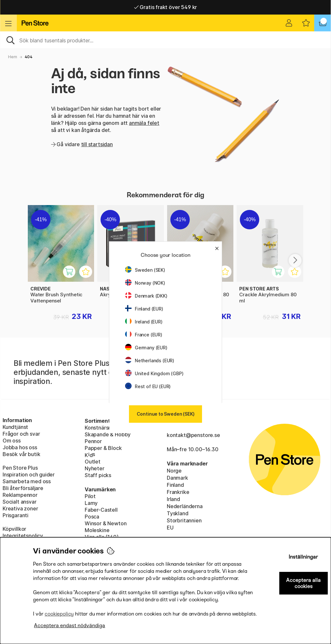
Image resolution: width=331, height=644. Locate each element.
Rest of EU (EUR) (148, 386)
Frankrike (178, 492)
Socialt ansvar (20, 502)
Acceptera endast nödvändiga (69, 625)
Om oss (12, 441)
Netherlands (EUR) (150, 360)
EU (170, 528)
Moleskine (97, 530)
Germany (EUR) (146, 348)
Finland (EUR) (144, 309)
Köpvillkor (14, 529)
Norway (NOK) (145, 283)
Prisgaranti (16, 515)
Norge (174, 471)
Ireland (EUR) (144, 322)
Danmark (177, 478)
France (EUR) (144, 335)
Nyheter (95, 468)
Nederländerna (185, 506)
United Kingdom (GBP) (154, 373)
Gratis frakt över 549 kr (165, 7)
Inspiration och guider (29, 475)
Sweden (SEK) (145, 270)
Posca (92, 517)
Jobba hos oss (20, 447)
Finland (175, 485)
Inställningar (303, 557)
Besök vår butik (21, 454)
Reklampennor (20, 495)
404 (29, 57)
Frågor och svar (21, 434)
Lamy (91, 503)
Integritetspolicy (23, 536)
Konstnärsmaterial (107, 428)
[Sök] (165, 40)
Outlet (93, 462)
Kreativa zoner (20, 508)
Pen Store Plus (20, 468)
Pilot (90, 496)
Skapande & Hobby (108, 434)
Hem (12, 57)
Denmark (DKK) (146, 296)
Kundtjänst (15, 427)
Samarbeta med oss (27, 481)
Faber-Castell (101, 510)
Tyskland (178, 513)
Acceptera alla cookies (303, 583)
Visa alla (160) (101, 537)
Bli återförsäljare (23, 488)
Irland (173, 499)
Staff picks (98, 475)
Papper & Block (103, 448)
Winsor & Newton (106, 523)
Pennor (93, 441)
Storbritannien (184, 520)
